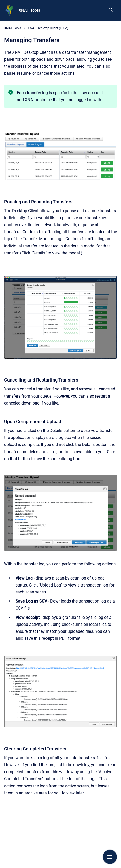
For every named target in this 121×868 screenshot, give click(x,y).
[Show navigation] (110, 857)
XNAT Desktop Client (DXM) (48, 28)
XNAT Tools (29, 10)
